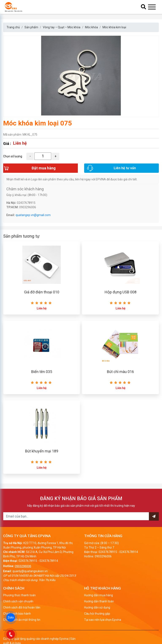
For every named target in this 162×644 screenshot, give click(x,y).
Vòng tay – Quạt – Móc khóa (62, 27)
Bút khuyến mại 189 (42, 461)
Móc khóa (91, 27)
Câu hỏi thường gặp (97, 624)
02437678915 (28, 571)
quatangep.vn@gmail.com (33, 220)
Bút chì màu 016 (120, 380)
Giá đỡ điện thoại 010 (42, 299)
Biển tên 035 (42, 380)
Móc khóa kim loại (114, 27)
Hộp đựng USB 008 (121, 299)
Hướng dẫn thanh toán (99, 612)
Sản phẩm (31, 27)
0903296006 (23, 576)
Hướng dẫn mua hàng (99, 606)
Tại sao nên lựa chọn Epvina (103, 630)
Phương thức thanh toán (19, 606)
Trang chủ (13, 27)
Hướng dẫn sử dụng (97, 618)
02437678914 (49, 571)
